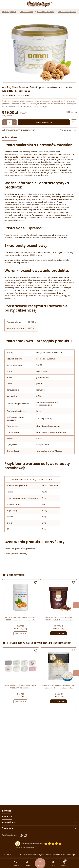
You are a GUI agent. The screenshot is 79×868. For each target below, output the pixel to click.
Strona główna (9, 12)
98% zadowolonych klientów (31, 844)
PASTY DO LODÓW (45, 12)
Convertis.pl (70, 855)
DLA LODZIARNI (27, 12)
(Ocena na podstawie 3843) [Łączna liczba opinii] (25, 848)
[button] (53, 863)
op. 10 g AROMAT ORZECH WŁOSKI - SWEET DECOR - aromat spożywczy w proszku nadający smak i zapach (21, 619)
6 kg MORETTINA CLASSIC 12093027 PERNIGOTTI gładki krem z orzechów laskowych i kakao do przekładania (58, 619)
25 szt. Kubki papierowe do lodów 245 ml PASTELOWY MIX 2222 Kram (21, 687)
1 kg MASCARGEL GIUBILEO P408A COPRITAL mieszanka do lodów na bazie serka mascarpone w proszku (58, 687)
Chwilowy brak (21, 633)
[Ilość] (9, 122)
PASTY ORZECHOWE (67, 12)
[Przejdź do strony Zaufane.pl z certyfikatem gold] (18, 844)
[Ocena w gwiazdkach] (53, 844)
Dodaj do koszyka (44, 122)
